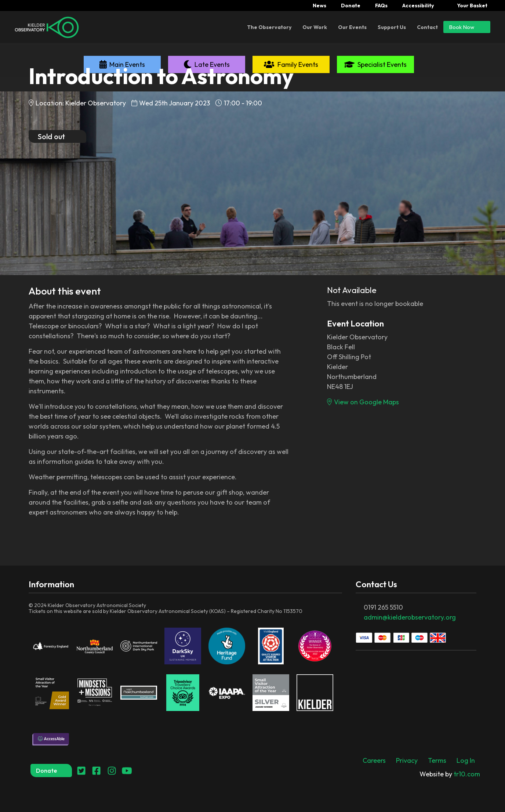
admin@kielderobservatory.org (410, 617)
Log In (466, 760)
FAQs (381, 6)
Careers (374, 760)
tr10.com (450, 774)
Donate (351, 6)
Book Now (467, 27)
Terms (437, 760)
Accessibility (418, 6)
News (319, 6)
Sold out (57, 136)
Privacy (407, 760)
